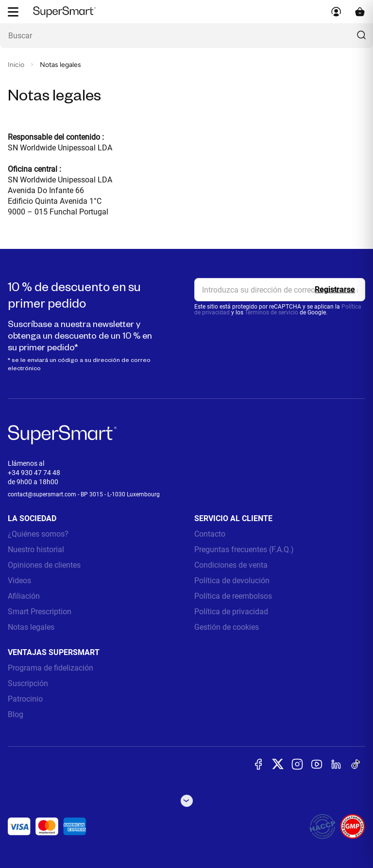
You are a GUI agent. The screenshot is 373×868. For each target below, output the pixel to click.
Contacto (210, 534)
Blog (16, 714)
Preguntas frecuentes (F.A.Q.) (244, 549)
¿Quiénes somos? (38, 534)
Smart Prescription (40, 612)
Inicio (16, 65)
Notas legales (31, 627)
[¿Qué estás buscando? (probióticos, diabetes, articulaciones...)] (186, 36)
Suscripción (28, 683)
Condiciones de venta (231, 565)
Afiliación (24, 596)
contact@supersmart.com (42, 494)
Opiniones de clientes (44, 565)
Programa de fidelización (51, 668)
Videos (19, 581)
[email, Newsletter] (280, 290)
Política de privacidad (231, 612)
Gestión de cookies (227, 627)
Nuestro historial (36, 549)
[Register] (335, 290)
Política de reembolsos (233, 596)
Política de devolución (232, 581)
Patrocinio (25, 699)
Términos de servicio (271, 312)
